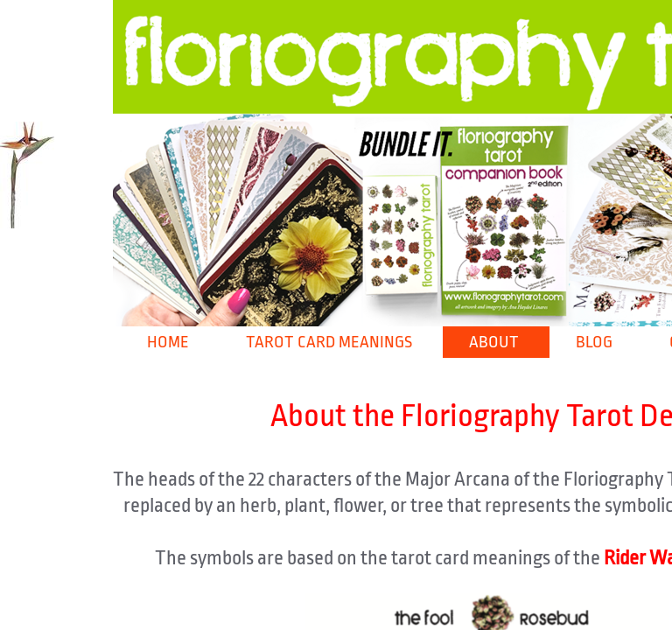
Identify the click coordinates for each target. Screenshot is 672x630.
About (494, 342)
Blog (594, 342)
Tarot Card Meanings (329, 342)
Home (168, 342)
